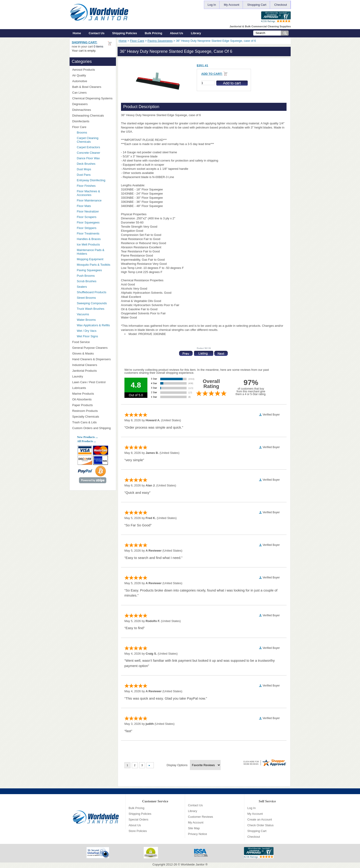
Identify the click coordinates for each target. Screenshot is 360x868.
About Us (177, 33)
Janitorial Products (93, 371)
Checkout (281, 5)
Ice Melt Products (88, 244)
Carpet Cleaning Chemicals (88, 140)
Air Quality (93, 75)
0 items (98, 46)
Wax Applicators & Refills (93, 325)
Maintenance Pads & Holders (91, 252)
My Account (232, 5)
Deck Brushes (86, 164)
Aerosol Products (93, 70)
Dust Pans (84, 175)
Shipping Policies (125, 33)
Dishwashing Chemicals (93, 116)
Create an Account (260, 819)
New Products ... (87, 437)
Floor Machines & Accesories (95, 193)
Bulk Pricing (153, 33)
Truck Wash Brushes (91, 309)
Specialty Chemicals (93, 417)
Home (77, 33)
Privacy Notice (198, 834)
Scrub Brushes (87, 281)
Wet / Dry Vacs (87, 331)
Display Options (177, 765)
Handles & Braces (89, 239)
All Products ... (87, 441)
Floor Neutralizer (88, 211)
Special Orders (138, 819)
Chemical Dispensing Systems (93, 98)
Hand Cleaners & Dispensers (93, 359)
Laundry (93, 376)
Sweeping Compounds (92, 303)
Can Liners (93, 93)
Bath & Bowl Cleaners (87, 87)
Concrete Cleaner (89, 153)
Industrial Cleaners (85, 365)
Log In (212, 5)
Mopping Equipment (95, 259)
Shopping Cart (257, 5)
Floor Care (137, 41)
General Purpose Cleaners (90, 348)
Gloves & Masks (93, 353)
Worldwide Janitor (193, 864)
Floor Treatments (88, 233)
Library (196, 33)
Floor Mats (95, 206)
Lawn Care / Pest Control (93, 382)
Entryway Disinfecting (91, 180)
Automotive (80, 81)
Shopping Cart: (85, 42)
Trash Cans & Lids (93, 422)
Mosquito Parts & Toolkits (94, 265)
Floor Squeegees (88, 222)
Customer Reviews (201, 817)
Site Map (194, 828)
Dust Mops (95, 169)
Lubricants (79, 388)
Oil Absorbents (93, 399)
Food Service (81, 342)
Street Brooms (86, 298)
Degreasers (80, 104)
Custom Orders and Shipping (93, 428)
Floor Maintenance (89, 200)
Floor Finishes (86, 186)
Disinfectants (93, 121)
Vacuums (83, 314)
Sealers (82, 287)
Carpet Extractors (89, 147)
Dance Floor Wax (88, 158)
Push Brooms (86, 276)
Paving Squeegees (160, 41)
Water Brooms (86, 320)
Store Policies (138, 831)
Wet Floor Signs (87, 336)
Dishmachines (93, 110)
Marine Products (83, 394)
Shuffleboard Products (92, 292)
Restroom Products (93, 411)
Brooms (82, 133)
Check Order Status (260, 825)
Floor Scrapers (87, 217)
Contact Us (97, 33)
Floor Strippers (87, 228)
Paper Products (93, 405)
